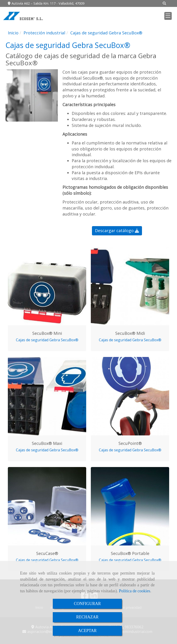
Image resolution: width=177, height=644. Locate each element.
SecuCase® (47, 553)
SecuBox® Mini (47, 333)
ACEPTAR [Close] (87, 631)
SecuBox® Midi (130, 333)
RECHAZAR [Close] (87, 617)
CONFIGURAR (87, 604)
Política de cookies (135, 591)
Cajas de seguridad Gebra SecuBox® (47, 340)
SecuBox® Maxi (47, 443)
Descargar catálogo (117, 231)
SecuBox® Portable (130, 553)
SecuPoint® (130, 443)
